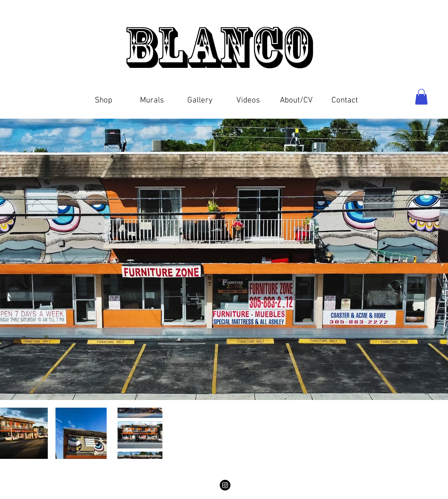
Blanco (224, 47)
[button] (103, 97)
